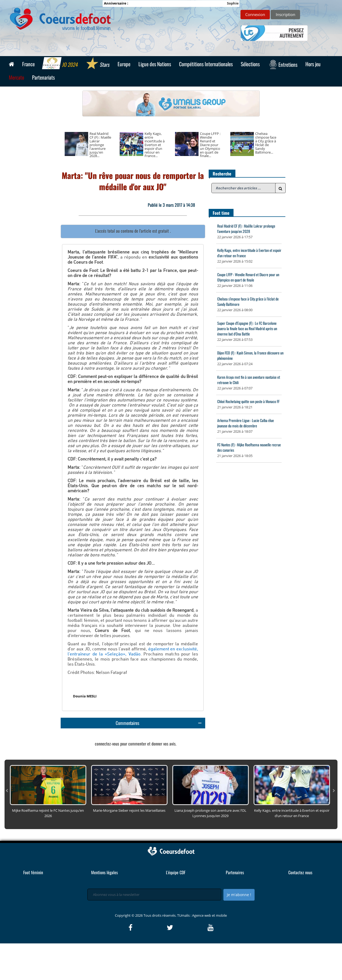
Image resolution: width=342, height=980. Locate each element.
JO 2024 (60, 64)
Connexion (255, 14)
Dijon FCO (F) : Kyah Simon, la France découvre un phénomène (250, 355)
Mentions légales (104, 909)
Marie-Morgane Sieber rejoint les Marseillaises (129, 847)
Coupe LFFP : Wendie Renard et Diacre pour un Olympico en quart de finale (248, 277)
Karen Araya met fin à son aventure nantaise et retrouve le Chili (249, 380)
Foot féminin (33, 909)
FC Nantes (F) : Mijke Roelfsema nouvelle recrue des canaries (249, 447)
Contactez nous (300, 909)
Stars (98, 64)
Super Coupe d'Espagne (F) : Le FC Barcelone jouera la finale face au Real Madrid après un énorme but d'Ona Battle (247, 328)
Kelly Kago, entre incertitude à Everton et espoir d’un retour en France (249, 253)
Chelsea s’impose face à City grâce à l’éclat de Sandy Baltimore (248, 301)
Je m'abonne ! (239, 931)
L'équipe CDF (176, 909)
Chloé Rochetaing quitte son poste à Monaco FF (248, 401)
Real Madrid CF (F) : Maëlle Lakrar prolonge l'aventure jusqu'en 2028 (246, 229)
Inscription (285, 14)
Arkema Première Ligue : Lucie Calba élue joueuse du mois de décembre (246, 423)
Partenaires (235, 909)
